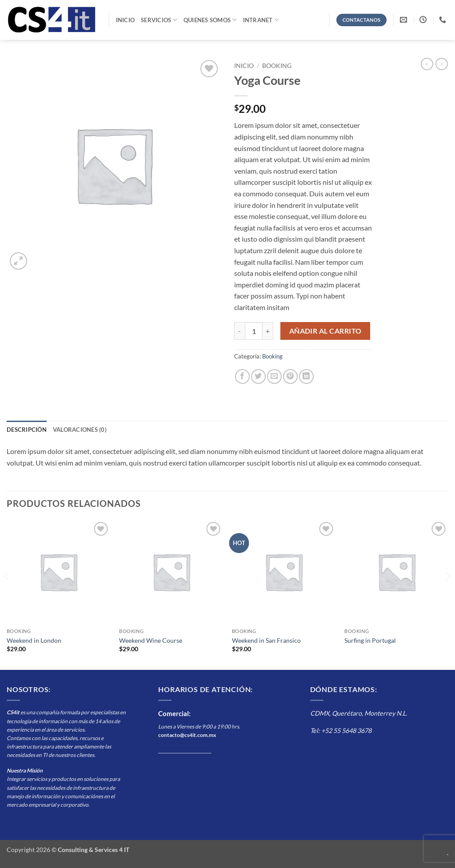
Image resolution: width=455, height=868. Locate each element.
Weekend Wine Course (151, 640)
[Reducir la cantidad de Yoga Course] (239, 331)
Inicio (126, 20)
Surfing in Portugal (370, 640)
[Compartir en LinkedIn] (306, 376)
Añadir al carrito (325, 331)
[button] (18, 261)
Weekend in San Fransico (266, 640)
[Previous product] (442, 64)
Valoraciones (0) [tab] (80, 430)
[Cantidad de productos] (254, 331)
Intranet (261, 20)
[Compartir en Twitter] (258, 376)
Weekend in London (34, 640)
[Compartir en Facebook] (242, 376)
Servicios (159, 20)
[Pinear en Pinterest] (290, 376)
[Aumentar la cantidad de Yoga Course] (268, 331)
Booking (277, 66)
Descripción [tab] (27, 430)
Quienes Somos (210, 20)
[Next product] (427, 64)
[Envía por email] (274, 376)
